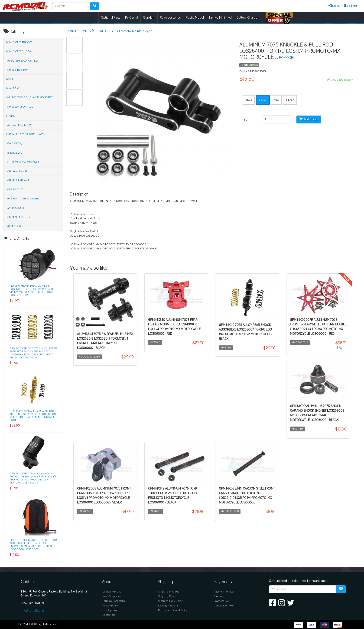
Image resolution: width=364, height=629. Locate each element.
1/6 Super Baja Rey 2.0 (20, 125)
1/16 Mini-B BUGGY (18, 217)
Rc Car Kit (132, 18)
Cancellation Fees (224, 606)
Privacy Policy (110, 606)
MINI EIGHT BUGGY (19, 51)
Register (350, 6)
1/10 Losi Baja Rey (17, 70)
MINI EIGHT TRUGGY (20, 42)
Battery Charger (247, 18)
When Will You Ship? (170, 601)
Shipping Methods (168, 592)
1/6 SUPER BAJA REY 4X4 (22, 61)
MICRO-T (12, 116)
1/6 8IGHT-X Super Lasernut (23, 199)
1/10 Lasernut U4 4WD (20, 107)
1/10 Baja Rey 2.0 (17, 171)
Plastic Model (195, 18)
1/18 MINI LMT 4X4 (18, 180)
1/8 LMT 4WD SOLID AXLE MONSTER (29, 97)
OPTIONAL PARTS (78, 31)
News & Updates (111, 596)
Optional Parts (111, 18)
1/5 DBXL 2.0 (14, 153)
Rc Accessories (170, 18)
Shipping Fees (166, 596)
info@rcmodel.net (32, 611)
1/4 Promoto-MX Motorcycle (134, 31)
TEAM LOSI (103, 31)
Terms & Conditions (114, 601)
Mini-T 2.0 (13, 88)
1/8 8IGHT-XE (15, 189)
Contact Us (109, 615)
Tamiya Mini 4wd (220, 18)
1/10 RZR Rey (14, 143)
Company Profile (112, 592)
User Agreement (111, 610)
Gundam (149, 18)
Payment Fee (221, 601)
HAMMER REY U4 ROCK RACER (26, 134)
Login (334, 6)
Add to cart (309, 119)
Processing (220, 596)
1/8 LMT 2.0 (14, 226)
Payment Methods (224, 592)
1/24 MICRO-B (15, 208)
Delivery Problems (168, 606)
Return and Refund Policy (173, 610)
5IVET (10, 79)
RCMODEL (287, 58)
